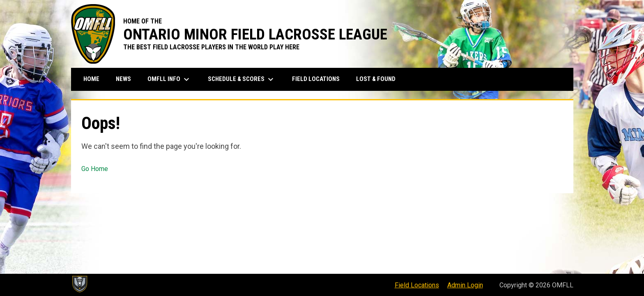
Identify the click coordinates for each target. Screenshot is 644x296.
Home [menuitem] (91, 79)
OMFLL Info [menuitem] (169, 79)
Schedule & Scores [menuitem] (242, 79)
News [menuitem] (123, 79)
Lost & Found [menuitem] (376, 79)
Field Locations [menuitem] (316, 79)
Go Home (95, 169)
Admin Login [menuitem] (465, 285)
